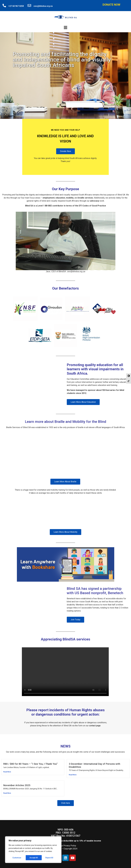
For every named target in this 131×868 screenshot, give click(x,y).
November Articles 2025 (17, 785)
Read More (7, 772)
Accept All (50, 858)
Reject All (34, 858)
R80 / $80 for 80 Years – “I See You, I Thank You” (30, 764)
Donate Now (111, 5)
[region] (33, 850)
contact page (95, 726)
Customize (17, 858)
